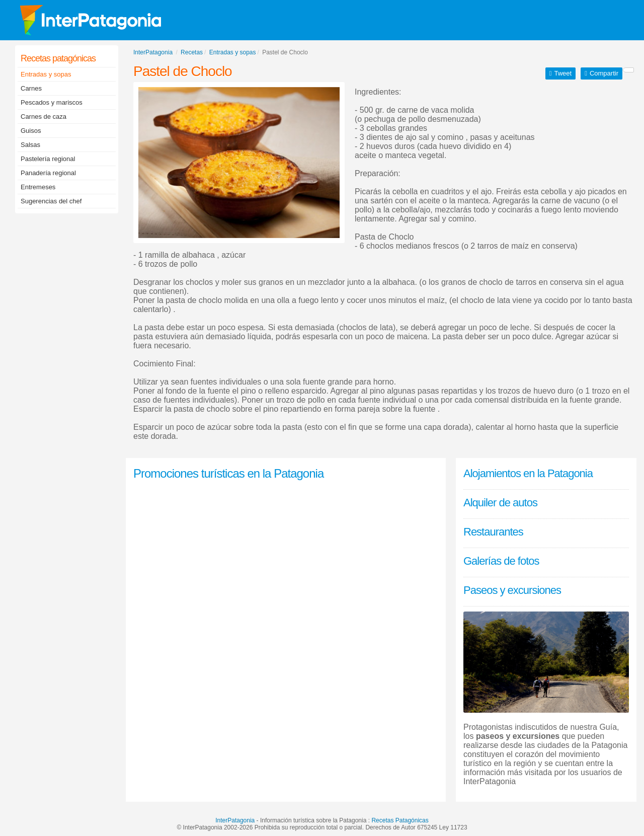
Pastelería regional (48, 159)
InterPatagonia (235, 820)
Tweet (563, 73)
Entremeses (38, 187)
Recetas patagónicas (58, 58)
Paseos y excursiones (512, 590)
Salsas (30, 145)
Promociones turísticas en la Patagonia (228, 473)
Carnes (31, 88)
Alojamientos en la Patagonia (528, 473)
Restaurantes (493, 532)
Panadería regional (48, 173)
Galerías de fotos (501, 561)
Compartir (604, 73)
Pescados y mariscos (52, 102)
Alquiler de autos (500, 503)
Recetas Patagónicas (400, 820)
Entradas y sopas (46, 74)
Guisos (31, 131)
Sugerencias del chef (51, 201)
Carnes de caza (44, 117)
